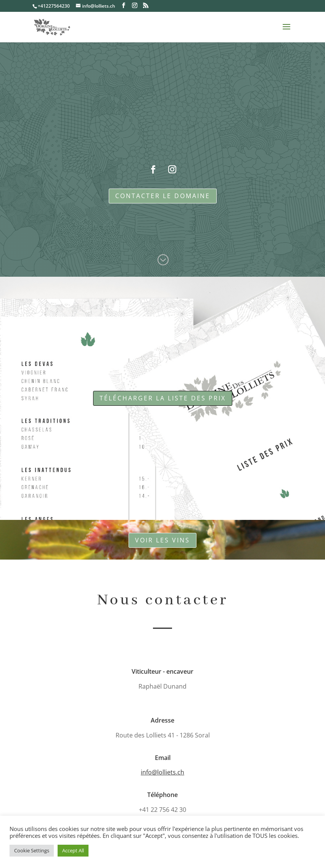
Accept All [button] (73, 850)
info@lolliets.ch (162, 772)
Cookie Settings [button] (32, 850)
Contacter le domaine (163, 196)
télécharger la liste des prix (163, 398)
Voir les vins (162, 540)
